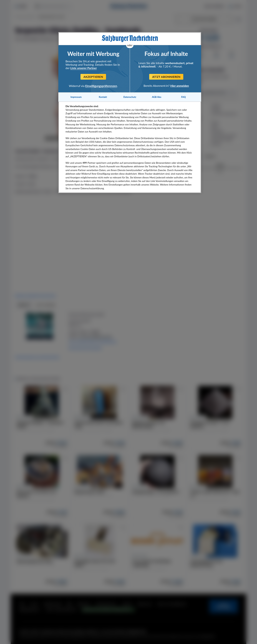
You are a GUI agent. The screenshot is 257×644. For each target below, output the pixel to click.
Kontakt (103, 97)
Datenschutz (130, 97)
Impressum (76, 97)
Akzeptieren (93, 77)
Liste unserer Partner (84, 68)
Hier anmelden (180, 86)
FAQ (183, 97)
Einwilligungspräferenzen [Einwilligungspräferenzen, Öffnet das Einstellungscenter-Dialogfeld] (101, 86)
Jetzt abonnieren (166, 77)
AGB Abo (157, 97)
